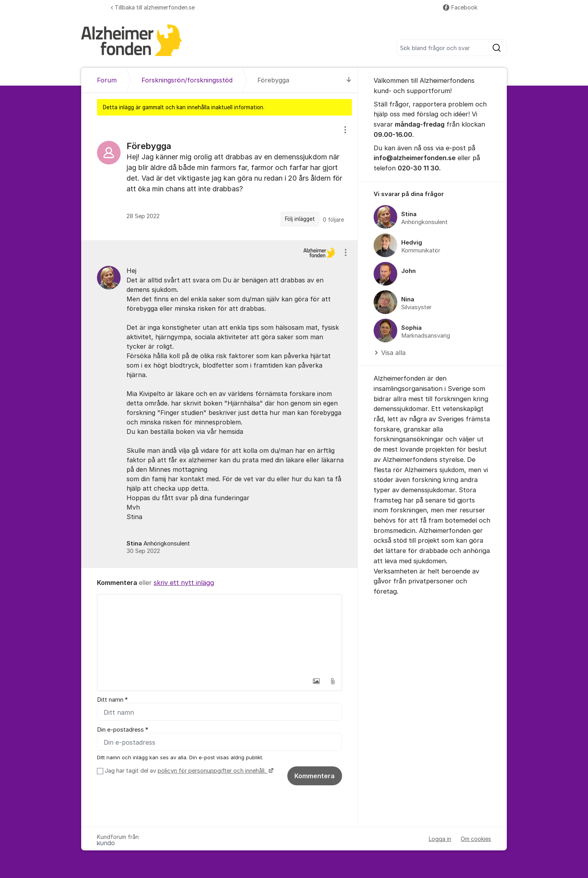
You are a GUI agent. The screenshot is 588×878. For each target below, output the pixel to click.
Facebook (460, 7)
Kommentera (314, 776)
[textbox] (220, 634)
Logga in (440, 839)
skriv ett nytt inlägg (184, 583)
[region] (220, 178)
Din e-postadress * (123, 730)
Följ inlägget (300, 219)
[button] (316, 681)
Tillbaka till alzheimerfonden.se (153, 7)
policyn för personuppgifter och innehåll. (213, 771)
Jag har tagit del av (188, 771)
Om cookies (476, 839)
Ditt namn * (112, 700)
